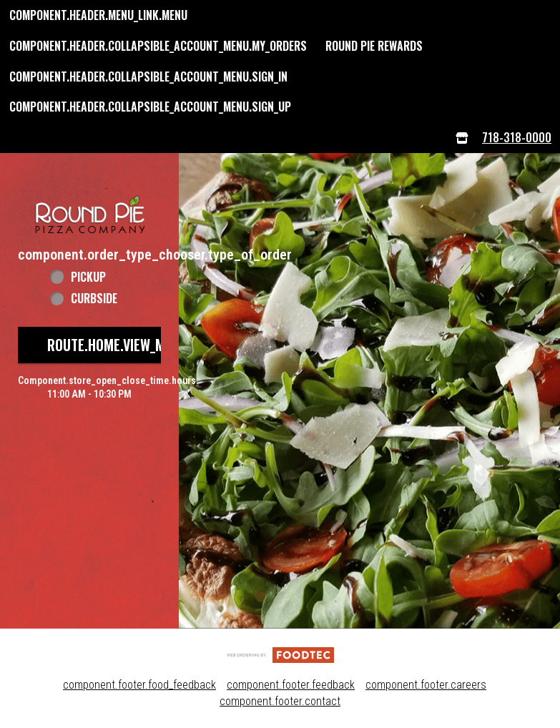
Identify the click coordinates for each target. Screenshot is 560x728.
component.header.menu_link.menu (98, 15)
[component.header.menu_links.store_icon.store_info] (462, 138)
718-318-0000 (517, 137)
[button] (89, 199)
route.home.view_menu (117, 345)
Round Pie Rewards (374, 46)
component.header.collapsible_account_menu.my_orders (158, 46)
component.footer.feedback (291, 685)
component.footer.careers (426, 685)
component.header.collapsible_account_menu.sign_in (148, 77)
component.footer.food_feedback (139, 685)
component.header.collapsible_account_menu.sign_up (150, 107)
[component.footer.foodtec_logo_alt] (280, 654)
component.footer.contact (280, 701)
